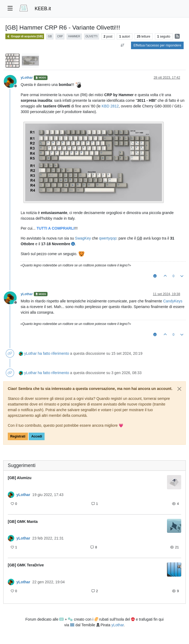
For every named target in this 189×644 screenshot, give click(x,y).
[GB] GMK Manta (23, 522)
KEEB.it (43, 9)
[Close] (179, 389)
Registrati (18, 436)
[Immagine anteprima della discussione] (174, 482)
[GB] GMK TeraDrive (26, 565)
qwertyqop (108, 238)
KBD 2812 (110, 106)
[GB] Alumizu (20, 478)
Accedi (37, 436)
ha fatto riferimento (53, 353)
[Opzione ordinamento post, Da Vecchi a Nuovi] (122, 45)
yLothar (27, 78)
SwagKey (83, 238)
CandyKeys (173, 301)
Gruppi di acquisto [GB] (25, 36)
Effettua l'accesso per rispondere (157, 45)
